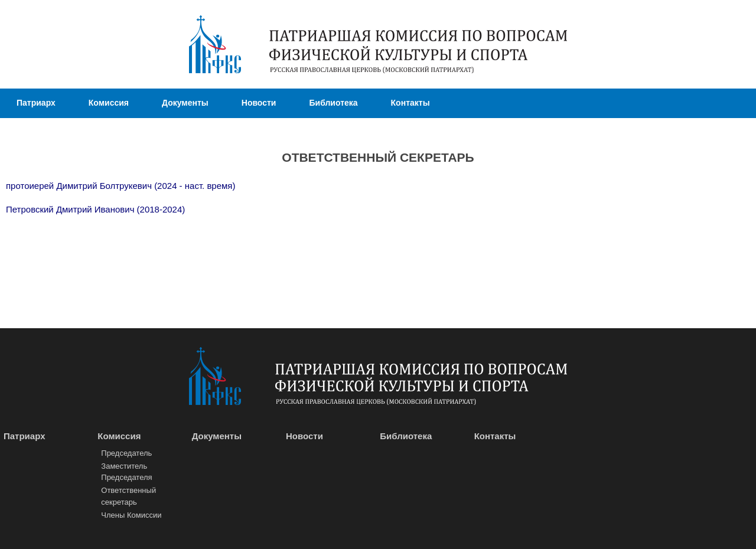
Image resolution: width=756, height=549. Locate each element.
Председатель (126, 453)
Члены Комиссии (131, 515)
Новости (259, 103)
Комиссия (109, 103)
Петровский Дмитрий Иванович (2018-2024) (95, 209)
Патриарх (36, 103)
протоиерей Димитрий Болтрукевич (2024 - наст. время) (120, 186)
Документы (185, 103)
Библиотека (333, 103)
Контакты (410, 103)
